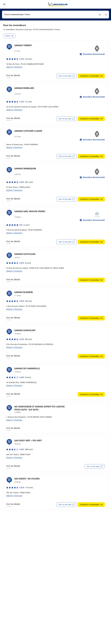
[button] (100, 15)
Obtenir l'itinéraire (14, 67)
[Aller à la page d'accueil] (58, 4)
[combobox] (55, 15)
